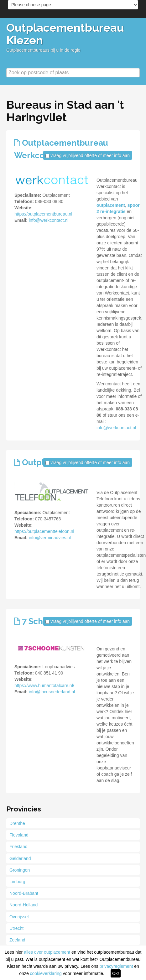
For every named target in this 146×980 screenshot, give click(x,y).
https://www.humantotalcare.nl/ (44, 685)
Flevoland (19, 835)
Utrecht (16, 928)
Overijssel (19, 917)
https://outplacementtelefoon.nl (44, 531)
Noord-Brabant (24, 893)
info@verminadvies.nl (50, 538)
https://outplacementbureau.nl (43, 214)
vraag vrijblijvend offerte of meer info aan (90, 155)
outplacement (111, 205)
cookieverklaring (46, 973)
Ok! (116, 973)
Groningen (20, 870)
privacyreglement (116, 966)
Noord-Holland (23, 905)
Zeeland (17, 940)
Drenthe (17, 823)
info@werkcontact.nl (49, 220)
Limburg (17, 882)
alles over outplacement (47, 952)
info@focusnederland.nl (52, 692)
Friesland (18, 847)
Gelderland (20, 858)
